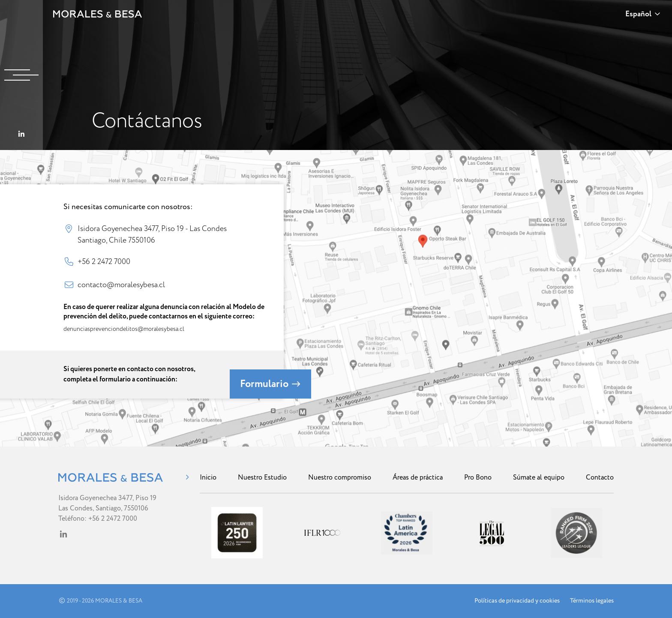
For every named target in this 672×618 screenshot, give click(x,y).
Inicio (208, 477)
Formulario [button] (270, 384)
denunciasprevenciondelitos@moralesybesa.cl (124, 329)
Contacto (600, 477)
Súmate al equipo (539, 477)
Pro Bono (478, 477)
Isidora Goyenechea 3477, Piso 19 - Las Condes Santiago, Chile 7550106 (152, 234)
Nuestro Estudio (262, 477)
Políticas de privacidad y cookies (517, 601)
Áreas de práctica (418, 477)
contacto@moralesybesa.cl (121, 285)
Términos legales (592, 601)
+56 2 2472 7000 (104, 261)
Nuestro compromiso (340, 477)
